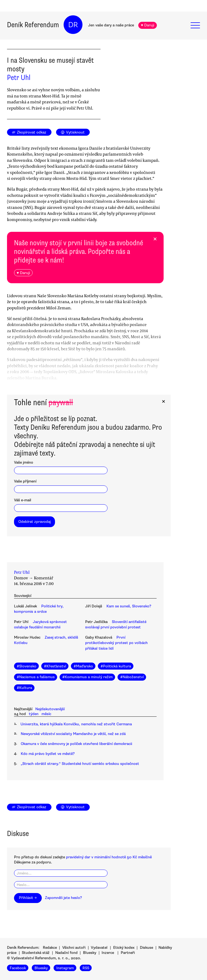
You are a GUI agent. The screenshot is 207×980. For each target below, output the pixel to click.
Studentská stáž (36, 953)
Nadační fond (66, 953)
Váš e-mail (23, 500)
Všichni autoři (74, 948)
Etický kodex (124, 948)
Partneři (128, 953)
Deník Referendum (33, 25)
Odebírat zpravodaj (34, 522)
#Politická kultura (116, 666)
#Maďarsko (83, 666)
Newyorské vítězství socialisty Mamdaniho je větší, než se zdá (73, 734)
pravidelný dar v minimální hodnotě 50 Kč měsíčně (109, 857)
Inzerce (108, 953)
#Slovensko (27, 666)
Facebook (18, 968)
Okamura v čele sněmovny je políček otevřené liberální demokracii (76, 744)
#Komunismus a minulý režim (87, 677)
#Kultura (24, 688)
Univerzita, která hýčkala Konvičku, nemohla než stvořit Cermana (76, 724)
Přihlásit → (28, 898)
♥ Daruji (148, 25)
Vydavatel (99, 948)
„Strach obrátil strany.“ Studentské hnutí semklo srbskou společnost (80, 764)
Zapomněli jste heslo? (63, 898)
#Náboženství (132, 677)
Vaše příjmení (25, 481)
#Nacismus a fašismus (36, 677)
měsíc (46, 714)
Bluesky (90, 953)
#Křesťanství (55, 666)
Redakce (50, 948)
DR (73, 25)
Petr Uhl (19, 78)
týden (34, 714)
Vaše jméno (24, 462)
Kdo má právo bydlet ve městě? (48, 754)
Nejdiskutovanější (50, 709)
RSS (86, 968)
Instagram (65, 968)
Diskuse (146, 948)
